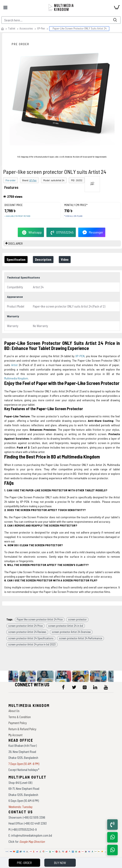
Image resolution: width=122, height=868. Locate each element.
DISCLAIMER (15, 243)
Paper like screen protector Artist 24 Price (40, 619)
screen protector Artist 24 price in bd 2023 (32, 644)
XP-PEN (80, 356)
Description (43, 259)
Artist (14, 365)
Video (65, 259)
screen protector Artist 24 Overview (71, 632)
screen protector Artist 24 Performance (81, 638)
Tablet (12, 28)
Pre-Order (24, 863)
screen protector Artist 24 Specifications (31, 638)
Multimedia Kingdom (16, 378)
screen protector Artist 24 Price (25, 626)
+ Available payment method (17, 216)
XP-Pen (41, 28)
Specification (16, 259)
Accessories (26, 28)
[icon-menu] (63, 687)
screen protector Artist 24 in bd (66, 626)
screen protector (77, 619)
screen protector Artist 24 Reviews (27, 632)
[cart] (117, 7)
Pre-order (11, 180)
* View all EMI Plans (73, 216)
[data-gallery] (11, 676)
